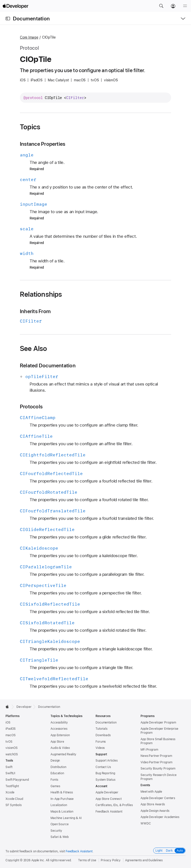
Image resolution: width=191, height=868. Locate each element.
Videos (100, 748)
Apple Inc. (38, 860)
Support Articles (107, 761)
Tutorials (101, 729)
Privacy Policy (111, 860)
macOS (10, 735)
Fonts (54, 780)
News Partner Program (156, 756)
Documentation (31, 19)
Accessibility (59, 723)
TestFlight (12, 786)
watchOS (12, 754)
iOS (8, 723)
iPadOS (11, 729)
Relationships (41, 294)
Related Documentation (48, 365)
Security (56, 831)
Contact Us (103, 767)
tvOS (9, 742)
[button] (161, 6)
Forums (101, 742)
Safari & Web (60, 837)
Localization (59, 805)
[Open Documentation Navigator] (8, 19)
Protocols (31, 407)
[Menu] (185, 6)
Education (57, 773)
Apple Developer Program (158, 723)
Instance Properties (43, 144)
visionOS (12, 748)
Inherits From (35, 311)
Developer (24, 707)
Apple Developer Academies (160, 817)
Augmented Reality (63, 754)
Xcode (10, 792)
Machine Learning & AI (66, 818)
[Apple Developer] (15, 6)
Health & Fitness (62, 792)
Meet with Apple (151, 792)
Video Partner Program (156, 762)
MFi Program (149, 750)
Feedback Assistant (109, 812)
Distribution (58, 767)
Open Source (60, 824)
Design (55, 761)
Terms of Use (87, 860)
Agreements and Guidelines (144, 860)
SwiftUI (10, 773)
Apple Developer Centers (158, 798)
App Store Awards (153, 804)
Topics (30, 127)
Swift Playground (17, 780)
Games (55, 786)
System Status (105, 780)
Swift (9, 767)
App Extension (60, 735)
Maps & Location (62, 812)
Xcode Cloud (14, 799)
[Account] (173, 6)
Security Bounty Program (158, 769)
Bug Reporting (105, 773)
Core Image (29, 37)
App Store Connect (109, 799)
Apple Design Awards (155, 811)
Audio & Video (60, 748)
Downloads (103, 735)
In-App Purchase (62, 799)
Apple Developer (107, 792)
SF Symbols (14, 805)
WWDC (146, 823)
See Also (34, 348)
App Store (57, 742)
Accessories (59, 729)
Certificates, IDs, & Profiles (114, 805)
